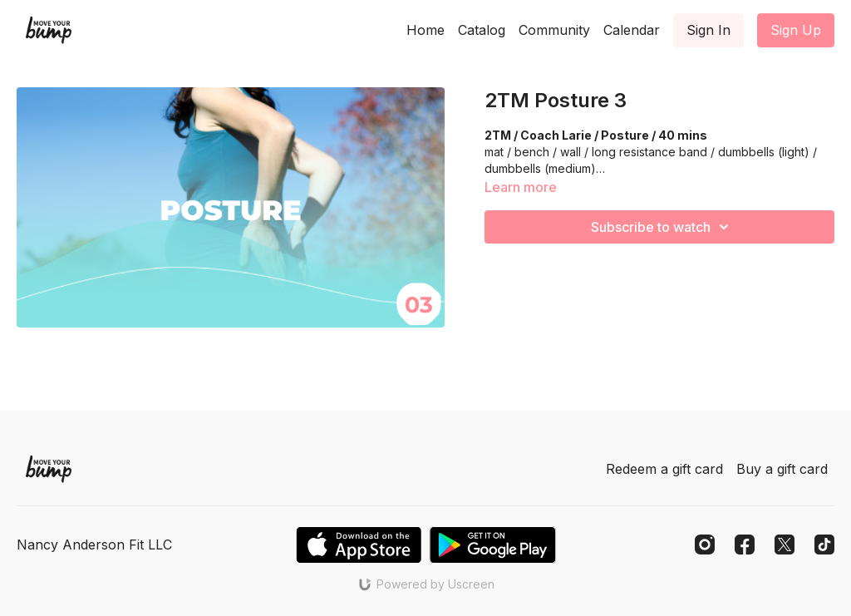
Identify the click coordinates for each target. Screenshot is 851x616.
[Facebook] (745, 545)
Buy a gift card (782, 469)
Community (554, 30)
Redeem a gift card (664, 469)
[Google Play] (493, 545)
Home (425, 30)
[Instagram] (705, 545)
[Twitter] (785, 545)
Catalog (482, 30)
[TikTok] (824, 545)
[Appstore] (359, 545)
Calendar (632, 30)
